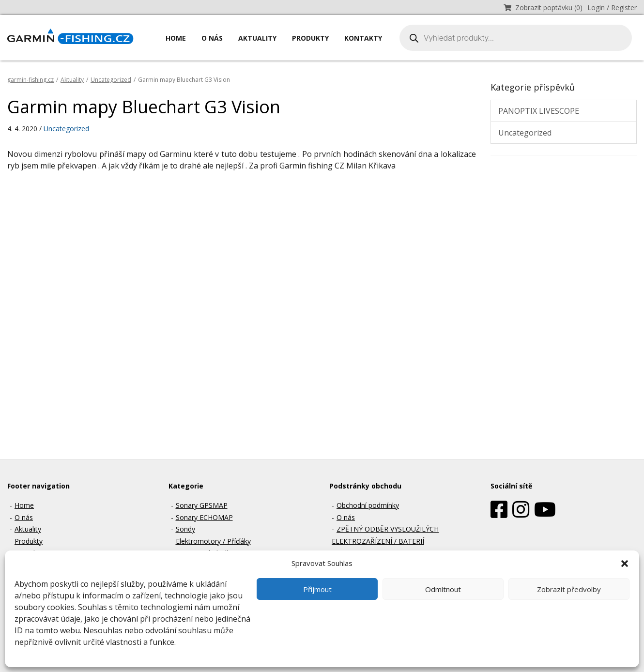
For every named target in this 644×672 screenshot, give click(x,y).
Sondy (185, 529)
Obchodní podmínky (368, 505)
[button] (625, 563)
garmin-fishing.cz (31, 80)
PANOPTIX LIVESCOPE (539, 111)
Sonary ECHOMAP (204, 517)
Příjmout (317, 589)
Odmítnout (443, 589)
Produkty (310, 38)
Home (176, 38)
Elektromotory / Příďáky (213, 541)
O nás (212, 38)
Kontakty (363, 38)
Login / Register (612, 8)
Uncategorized (111, 80)
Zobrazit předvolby (569, 589)
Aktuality (257, 38)
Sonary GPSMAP (202, 505)
